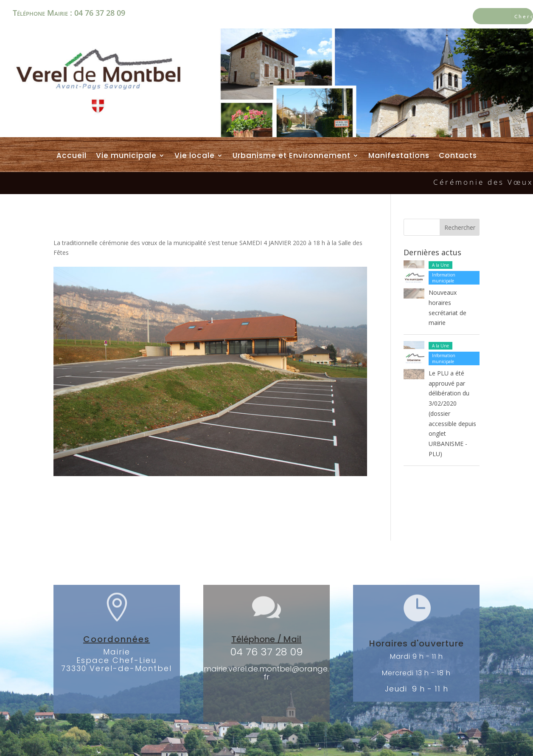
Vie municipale (126, 156)
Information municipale (444, 278)
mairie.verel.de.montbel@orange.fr (266, 673)
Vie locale (195, 156)
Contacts (458, 156)
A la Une (440, 265)
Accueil (72, 156)
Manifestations (399, 156)
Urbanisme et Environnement (292, 156)
